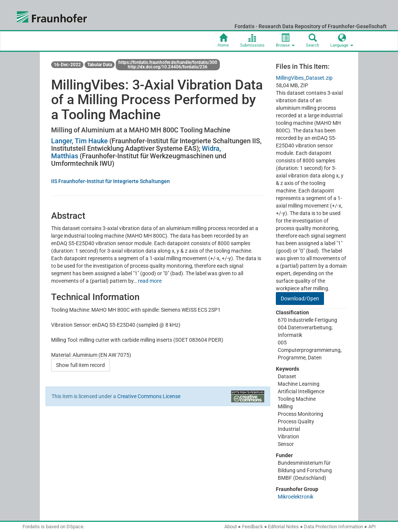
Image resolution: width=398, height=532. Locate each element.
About (231, 527)
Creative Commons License (149, 396)
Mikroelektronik (296, 497)
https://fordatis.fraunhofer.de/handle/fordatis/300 (168, 62)
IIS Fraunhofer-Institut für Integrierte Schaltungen (110, 181)
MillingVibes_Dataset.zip (304, 78)
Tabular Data (100, 65)
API (372, 527)
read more (150, 281)
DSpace (75, 527)
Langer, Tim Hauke (79, 141)
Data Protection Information (334, 527)
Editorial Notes (283, 527)
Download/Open (300, 299)
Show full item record (80, 365)
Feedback (253, 527)
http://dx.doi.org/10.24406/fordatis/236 (168, 67)
